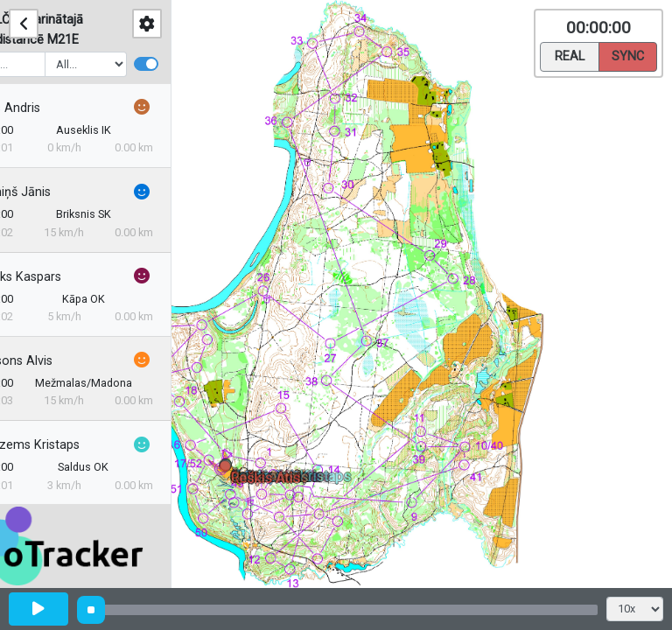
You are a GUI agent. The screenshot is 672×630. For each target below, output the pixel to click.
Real (570, 55)
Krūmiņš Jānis (57, 192)
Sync (628, 55)
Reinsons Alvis (58, 361)
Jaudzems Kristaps (72, 445)
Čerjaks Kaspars (63, 277)
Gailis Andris (52, 108)
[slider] (91, 610)
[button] (228, 469)
